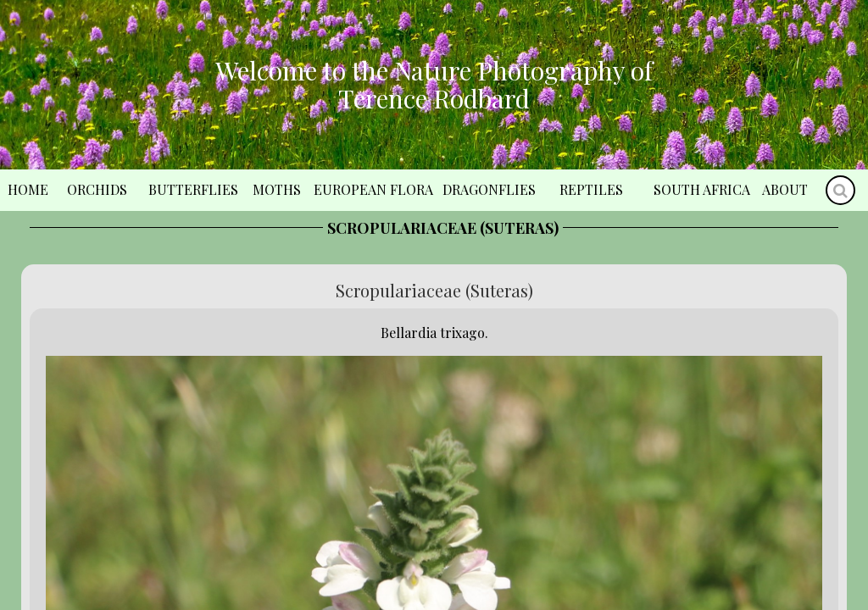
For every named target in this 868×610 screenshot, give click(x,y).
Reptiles (591, 189)
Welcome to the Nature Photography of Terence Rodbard (434, 84)
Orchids (97, 189)
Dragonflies (489, 189)
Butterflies (193, 189)
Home (28, 189)
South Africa (702, 189)
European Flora (373, 189)
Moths (277, 189)
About (785, 189)
